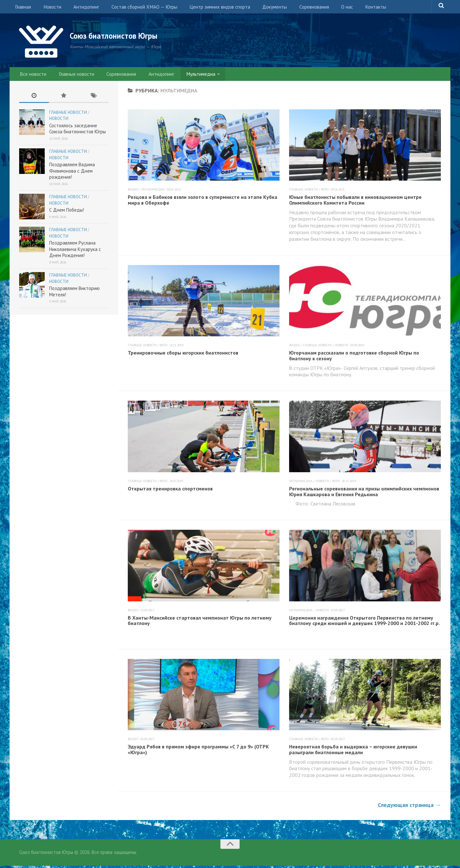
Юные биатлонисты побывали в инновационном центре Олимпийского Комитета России (355, 202)
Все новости (33, 75)
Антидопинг (81, 8)
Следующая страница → (409, 807)
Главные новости (74, 75)
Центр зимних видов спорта (211, 8)
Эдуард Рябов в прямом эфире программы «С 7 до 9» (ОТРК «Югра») (198, 752)
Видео (133, 192)
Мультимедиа (191, 75)
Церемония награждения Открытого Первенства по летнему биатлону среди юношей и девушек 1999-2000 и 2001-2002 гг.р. (364, 623)
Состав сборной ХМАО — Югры (137, 8)
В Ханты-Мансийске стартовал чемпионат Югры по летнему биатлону (200, 623)
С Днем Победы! (67, 212)
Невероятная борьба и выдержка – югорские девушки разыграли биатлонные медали (353, 752)
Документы (264, 8)
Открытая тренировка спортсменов (170, 491)
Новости (49, 8)
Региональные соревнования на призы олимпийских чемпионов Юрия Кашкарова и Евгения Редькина (364, 494)
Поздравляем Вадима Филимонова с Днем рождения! (72, 173)
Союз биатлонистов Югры (125, 36)
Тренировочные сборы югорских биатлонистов (183, 355)
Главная (22, 8)
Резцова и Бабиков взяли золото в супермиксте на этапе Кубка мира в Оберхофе (203, 202)
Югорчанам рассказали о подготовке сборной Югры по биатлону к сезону (354, 358)
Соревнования (301, 8)
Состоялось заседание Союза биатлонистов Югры (77, 131)
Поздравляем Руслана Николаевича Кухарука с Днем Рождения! (75, 252)
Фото (325, 192)
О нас (331, 8)
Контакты (357, 8)
